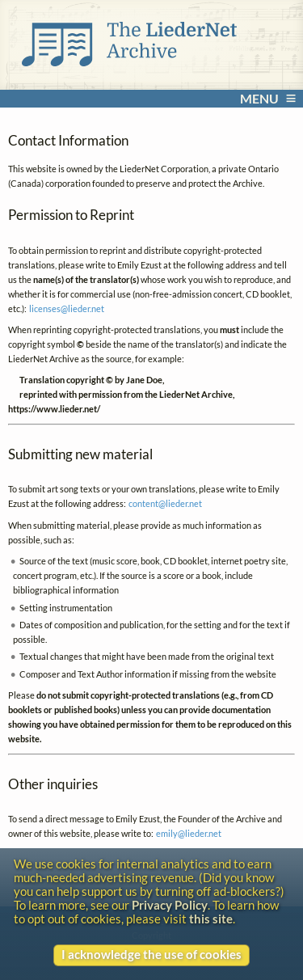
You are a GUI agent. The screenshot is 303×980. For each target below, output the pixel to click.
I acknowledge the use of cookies (151, 955)
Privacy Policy (170, 905)
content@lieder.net (165, 503)
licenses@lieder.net (67, 308)
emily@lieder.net (189, 833)
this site (211, 919)
